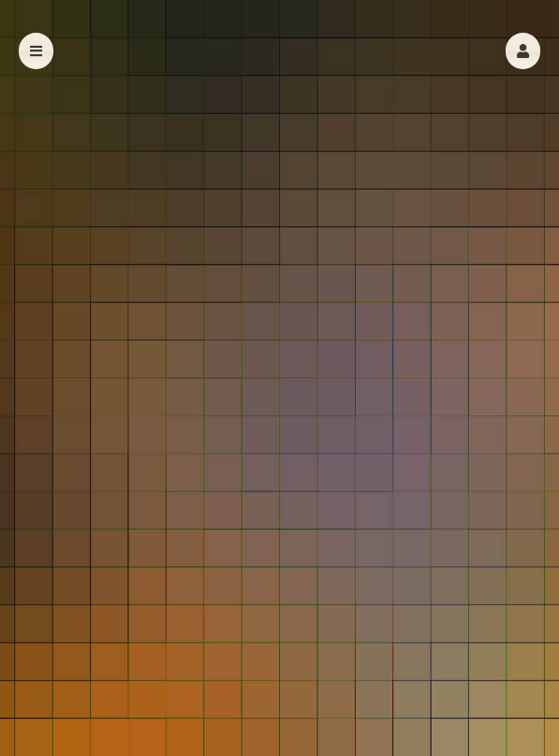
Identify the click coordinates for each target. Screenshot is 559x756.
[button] (523, 51)
